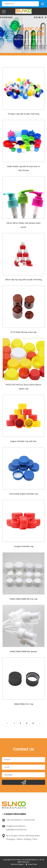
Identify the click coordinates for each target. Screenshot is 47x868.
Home (9, 39)
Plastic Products (22, 39)
